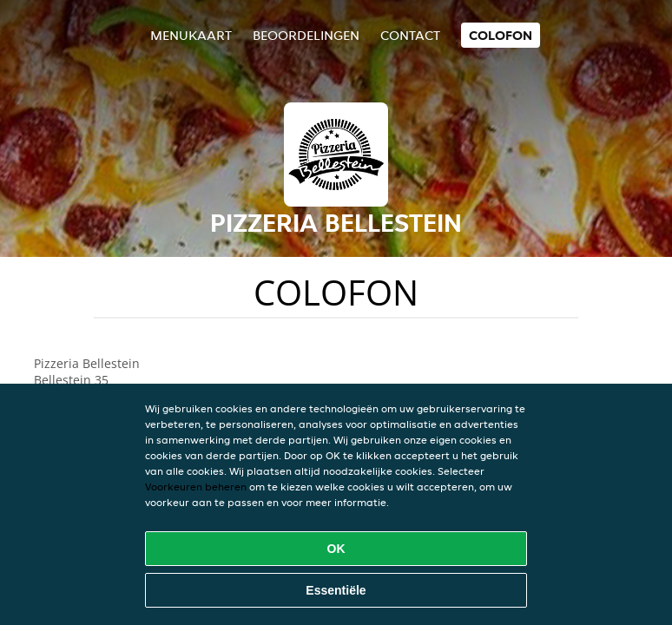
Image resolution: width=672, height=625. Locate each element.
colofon (501, 35)
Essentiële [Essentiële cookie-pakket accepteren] (336, 590)
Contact (410, 35)
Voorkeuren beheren (196, 487)
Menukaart (191, 35)
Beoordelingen (306, 35)
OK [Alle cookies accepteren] (336, 549)
